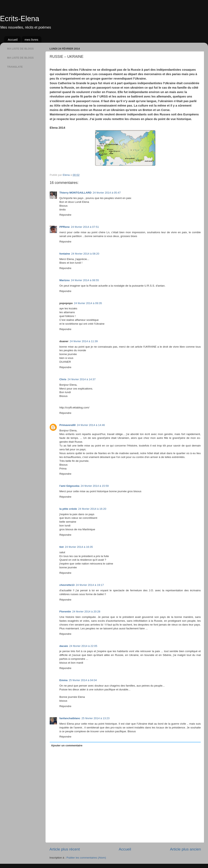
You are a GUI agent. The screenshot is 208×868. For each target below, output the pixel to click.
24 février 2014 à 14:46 (91, 425)
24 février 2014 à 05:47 (107, 193)
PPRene (65, 227)
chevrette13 (67, 585)
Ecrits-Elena (20, 19)
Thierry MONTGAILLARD (75, 193)
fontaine (65, 254)
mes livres (32, 40)
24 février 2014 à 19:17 (90, 585)
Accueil (13, 40)
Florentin (65, 612)
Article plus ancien (185, 849)
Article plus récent (65, 849)
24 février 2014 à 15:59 (95, 486)
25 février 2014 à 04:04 (83, 680)
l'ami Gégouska (69, 486)
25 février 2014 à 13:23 (96, 718)
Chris (63, 379)
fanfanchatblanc (70, 718)
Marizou (65, 280)
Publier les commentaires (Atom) (86, 858)
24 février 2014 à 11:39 (84, 341)
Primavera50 (67, 425)
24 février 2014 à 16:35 (79, 547)
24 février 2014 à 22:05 (83, 646)
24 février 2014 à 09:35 (88, 303)
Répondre (65, 215)
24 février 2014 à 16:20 (92, 509)
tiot (61, 547)
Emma (64, 680)
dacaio (64, 646)
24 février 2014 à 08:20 (85, 254)
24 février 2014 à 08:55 (85, 280)
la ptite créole (68, 509)
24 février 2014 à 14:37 (82, 379)
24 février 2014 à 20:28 (86, 612)
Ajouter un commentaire (67, 745)
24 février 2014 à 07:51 (85, 227)
